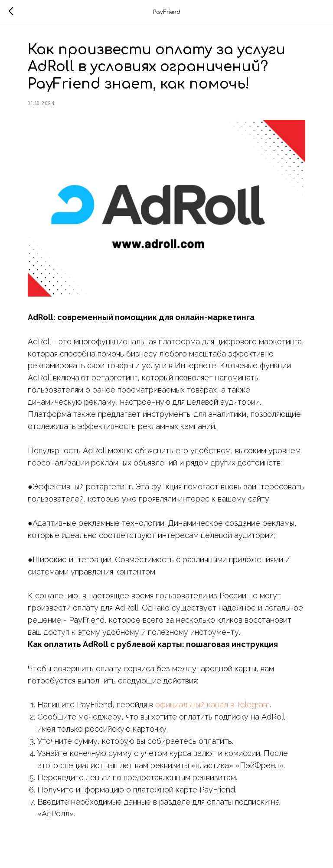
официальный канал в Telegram (212, 705)
